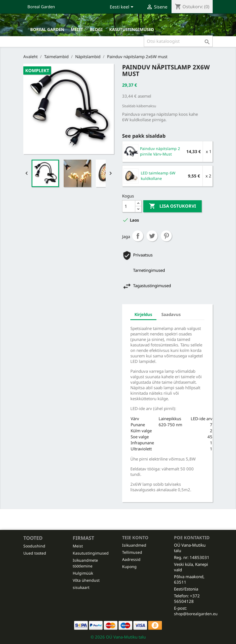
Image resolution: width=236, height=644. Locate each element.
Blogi (96, 29)
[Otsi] (178, 41)
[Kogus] (129, 206)
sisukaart (81, 587)
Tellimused (132, 552)
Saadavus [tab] (171, 314)
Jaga (138, 236)
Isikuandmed (134, 545)
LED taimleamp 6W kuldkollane (158, 176)
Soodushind (34, 546)
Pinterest (166, 236)
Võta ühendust (86, 580)
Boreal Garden (41, 7)
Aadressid (131, 559)
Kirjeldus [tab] (143, 314)
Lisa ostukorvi (172, 206)
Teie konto (135, 538)
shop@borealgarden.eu (196, 614)
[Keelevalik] (123, 7)
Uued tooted (35, 553)
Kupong (129, 567)
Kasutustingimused (132, 29)
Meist (77, 29)
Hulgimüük (83, 573)
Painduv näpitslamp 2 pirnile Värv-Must (160, 151)
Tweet (152, 236)
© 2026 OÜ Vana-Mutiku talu (118, 637)
